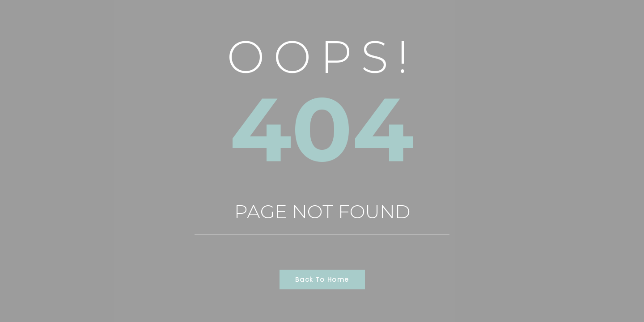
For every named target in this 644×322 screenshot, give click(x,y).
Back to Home (322, 280)
